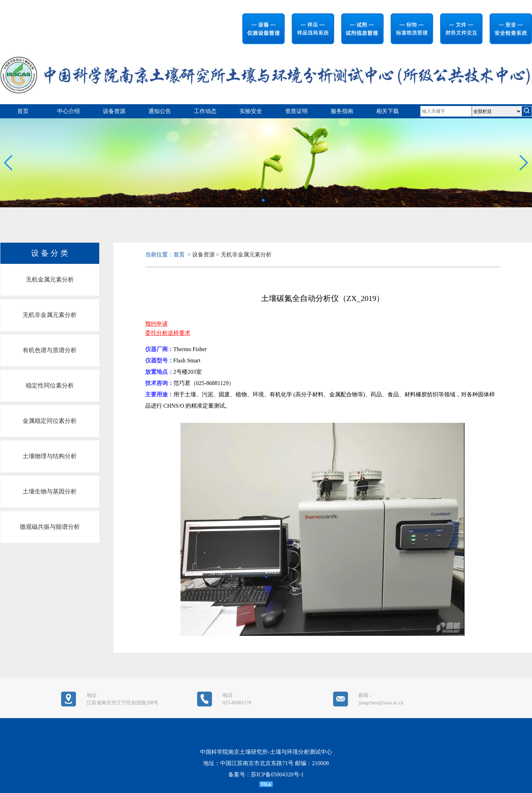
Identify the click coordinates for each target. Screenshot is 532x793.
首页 (23, 111)
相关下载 (388, 111)
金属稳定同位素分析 (50, 421)
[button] (524, 163)
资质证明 (296, 111)
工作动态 (205, 111)
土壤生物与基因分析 (50, 492)
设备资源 (114, 111)
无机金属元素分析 (50, 280)
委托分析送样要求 (168, 333)
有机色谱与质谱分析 (50, 350)
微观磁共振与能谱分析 (50, 527)
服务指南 (342, 111)
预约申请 (156, 324)
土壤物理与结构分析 (50, 456)
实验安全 (251, 111)
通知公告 (160, 111)
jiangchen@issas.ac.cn (381, 703)
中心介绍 (69, 111)
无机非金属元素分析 (50, 315)
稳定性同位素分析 (50, 386)
